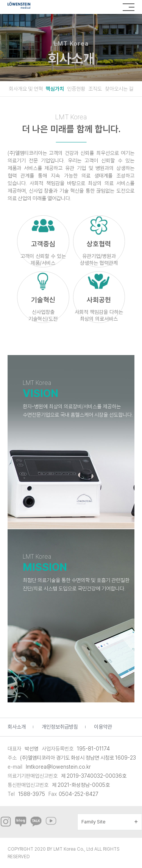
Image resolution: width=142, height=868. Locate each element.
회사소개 (17, 727)
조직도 (95, 89)
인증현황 (76, 89)
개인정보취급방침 (60, 727)
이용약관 (103, 727)
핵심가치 (55, 89)
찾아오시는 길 (119, 89)
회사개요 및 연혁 (26, 89)
